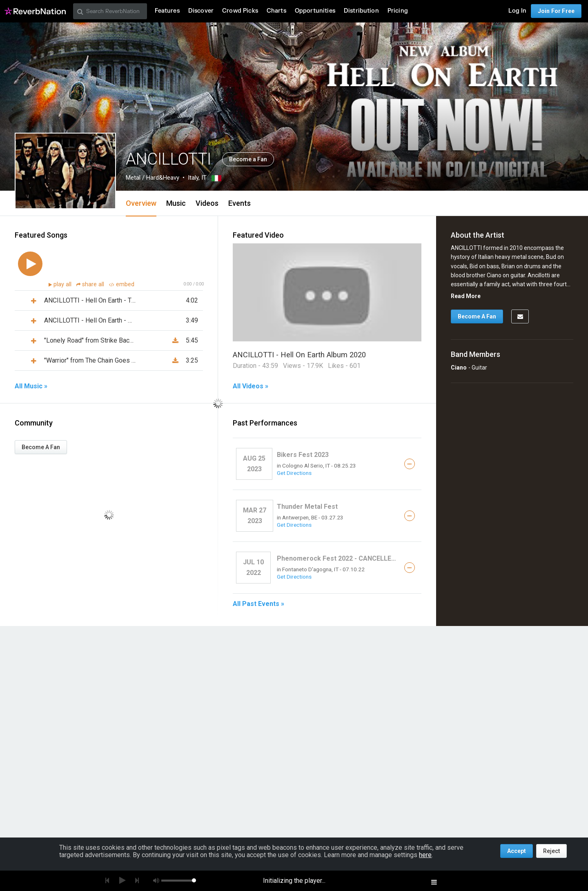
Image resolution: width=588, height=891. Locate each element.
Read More (466, 296)
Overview (141, 203)
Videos (207, 203)
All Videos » (251, 386)
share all (91, 284)
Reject (551, 851)
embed (122, 284)
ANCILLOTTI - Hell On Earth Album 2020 (299, 355)
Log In (517, 11)
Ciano (459, 368)
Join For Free (556, 11)
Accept (517, 851)
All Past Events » (258, 604)
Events (239, 203)
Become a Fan (248, 159)
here (425, 855)
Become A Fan (41, 447)
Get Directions (294, 473)
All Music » (31, 386)
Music (176, 203)
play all (63, 284)
